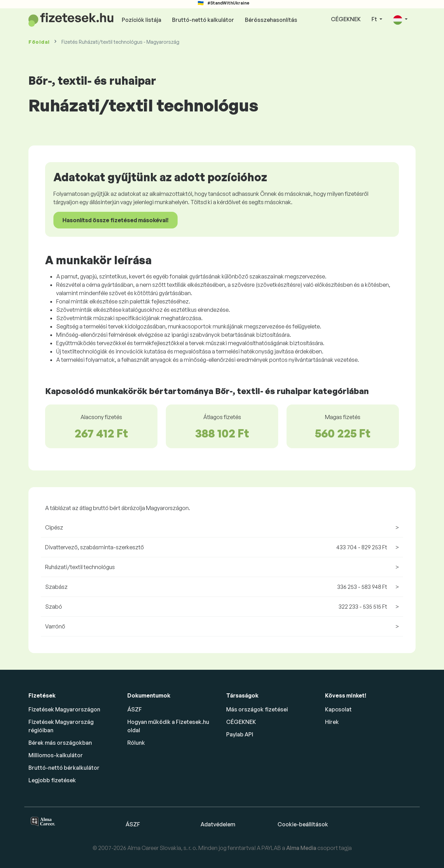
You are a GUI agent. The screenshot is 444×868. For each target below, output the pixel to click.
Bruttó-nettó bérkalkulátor (64, 768)
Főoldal (39, 42)
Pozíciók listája (142, 20)
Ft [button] (375, 19)
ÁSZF (135, 709)
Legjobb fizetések (52, 780)
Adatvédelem (218, 824)
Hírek (332, 722)
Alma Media (302, 848)
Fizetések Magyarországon (64, 709)
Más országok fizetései (257, 709)
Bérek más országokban (60, 743)
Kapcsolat (338, 709)
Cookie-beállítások (303, 824)
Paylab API (240, 734)
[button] (400, 20)
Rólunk (136, 743)
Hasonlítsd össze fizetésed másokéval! (116, 220)
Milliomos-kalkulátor (56, 755)
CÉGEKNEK (346, 19)
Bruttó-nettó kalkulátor (203, 20)
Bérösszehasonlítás (271, 20)
